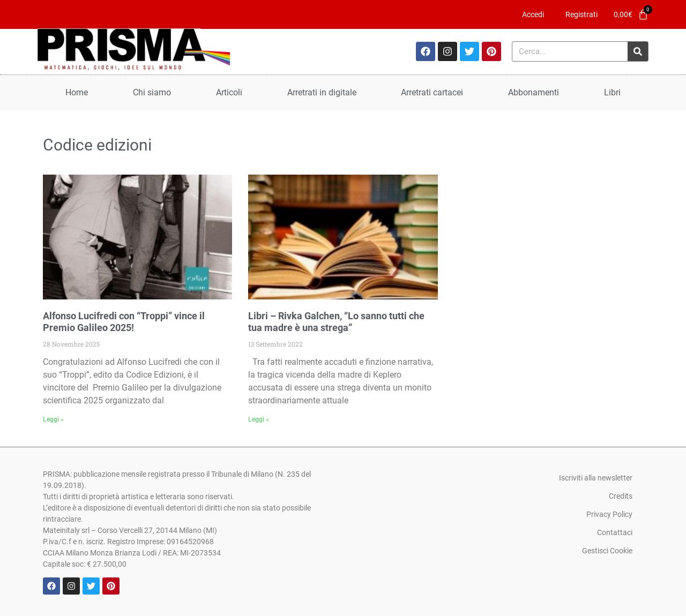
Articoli (229, 92)
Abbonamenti (534, 92)
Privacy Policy (609, 514)
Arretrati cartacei (432, 92)
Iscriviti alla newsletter (596, 478)
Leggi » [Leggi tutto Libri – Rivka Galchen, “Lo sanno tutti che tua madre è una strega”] (259, 419)
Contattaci (615, 532)
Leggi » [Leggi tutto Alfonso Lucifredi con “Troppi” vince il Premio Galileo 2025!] (53, 419)
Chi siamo (152, 92)
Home (77, 92)
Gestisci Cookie (607, 551)
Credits (621, 496)
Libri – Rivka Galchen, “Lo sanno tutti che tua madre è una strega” (336, 322)
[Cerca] (638, 51)
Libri (612, 92)
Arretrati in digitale (322, 92)
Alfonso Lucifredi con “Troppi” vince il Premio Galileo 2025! (124, 322)
